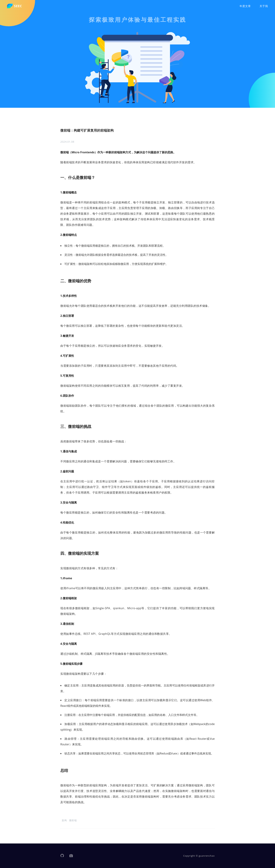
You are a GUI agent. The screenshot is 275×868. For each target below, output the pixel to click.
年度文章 (245, 6)
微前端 (73, 820)
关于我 (264, 6)
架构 (64, 820)
